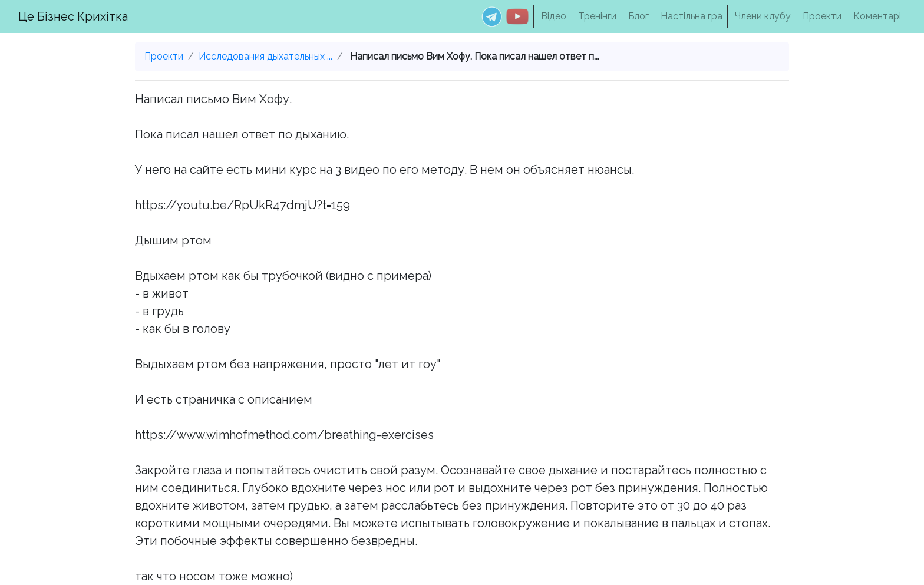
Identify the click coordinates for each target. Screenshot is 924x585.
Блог (638, 16)
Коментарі (877, 16)
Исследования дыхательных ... (265, 56)
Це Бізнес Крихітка (73, 16)
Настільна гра (692, 16)
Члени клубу (763, 16)
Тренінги (597, 16)
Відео (554, 16)
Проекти (822, 16)
